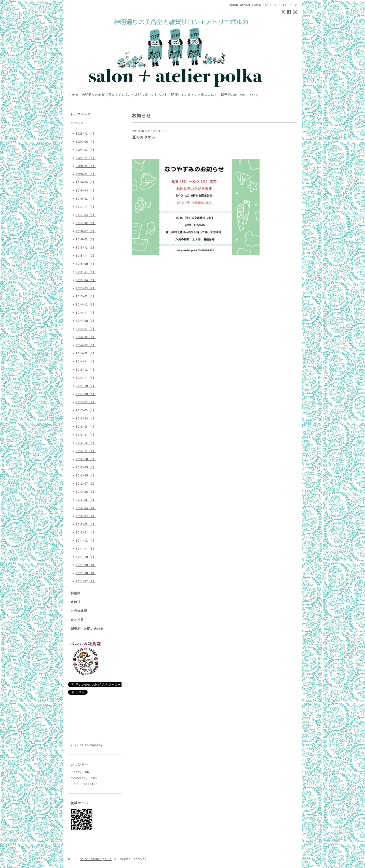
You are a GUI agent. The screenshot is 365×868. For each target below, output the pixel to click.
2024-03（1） (86, 150)
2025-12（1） (86, 133)
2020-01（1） (86, 174)
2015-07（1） (86, 272)
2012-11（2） (86, 451)
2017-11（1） (86, 207)
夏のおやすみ (144, 137)
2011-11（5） (86, 549)
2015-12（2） (86, 247)
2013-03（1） (86, 426)
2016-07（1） (86, 231)
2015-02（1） (86, 296)
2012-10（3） (86, 459)
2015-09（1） (86, 264)
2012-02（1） (86, 524)
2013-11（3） (86, 378)
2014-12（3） (86, 304)
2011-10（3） (86, 557)
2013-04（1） (86, 418)
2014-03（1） (86, 345)
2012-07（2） (86, 483)
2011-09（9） (86, 565)
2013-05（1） (86, 410)
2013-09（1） (86, 394)
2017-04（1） (86, 215)
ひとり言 (77, 620)
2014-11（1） (86, 313)
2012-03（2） (86, 516)
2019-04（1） (86, 182)
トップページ (80, 114)
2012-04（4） (86, 508)
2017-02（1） (86, 223)
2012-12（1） (86, 443)
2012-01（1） (86, 532)
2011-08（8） (86, 573)
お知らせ (77, 123)
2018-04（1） (86, 190)
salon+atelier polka (96, 859)
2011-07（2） (86, 581)
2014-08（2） (86, 321)
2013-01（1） (86, 435)
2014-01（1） (86, 361)
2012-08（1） (86, 475)
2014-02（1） (86, 353)
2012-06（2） (86, 492)
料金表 (76, 593)
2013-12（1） (86, 370)
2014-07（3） (86, 329)
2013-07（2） (86, 402)
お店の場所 (79, 611)
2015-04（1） (86, 280)
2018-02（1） (86, 199)
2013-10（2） (86, 386)
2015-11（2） (86, 256)
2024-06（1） (86, 142)
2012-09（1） (86, 467)
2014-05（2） (86, 337)
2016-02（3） (86, 239)
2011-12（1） (86, 540)
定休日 (76, 602)
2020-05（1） (86, 166)
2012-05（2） (86, 500)
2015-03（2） (86, 288)
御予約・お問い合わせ (87, 629)
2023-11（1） (86, 158)
